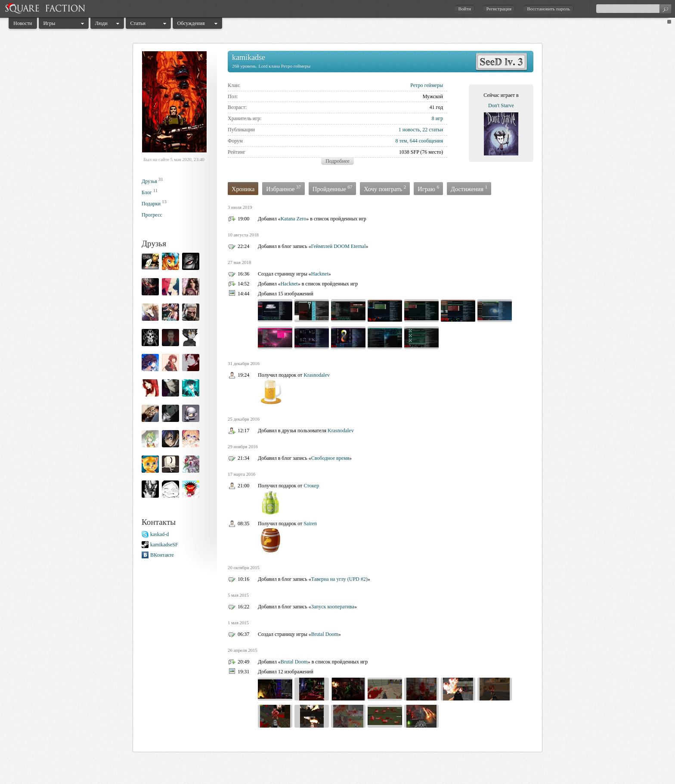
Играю (428, 188)
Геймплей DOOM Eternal (339, 246)
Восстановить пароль (548, 9)
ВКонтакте (162, 555)
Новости (23, 23)
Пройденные (332, 188)
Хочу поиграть (385, 188)
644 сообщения (426, 141)
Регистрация (499, 9)
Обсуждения (191, 23)
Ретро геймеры (427, 85)
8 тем (401, 141)
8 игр (437, 118)
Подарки (151, 204)
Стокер (311, 486)
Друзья (149, 181)
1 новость (409, 130)
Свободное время (330, 458)
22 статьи (433, 130)
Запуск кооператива (333, 607)
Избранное (283, 188)
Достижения (469, 188)
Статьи (138, 23)
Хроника (243, 189)
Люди (101, 23)
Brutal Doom (325, 634)
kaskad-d (159, 534)
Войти (464, 9)
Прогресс (152, 215)
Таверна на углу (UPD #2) (339, 579)
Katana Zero (294, 219)
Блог (147, 192)
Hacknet (320, 274)
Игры (50, 23)
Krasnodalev (317, 375)
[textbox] (634, 9)
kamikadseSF (164, 545)
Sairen (310, 524)
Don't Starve (501, 105)
